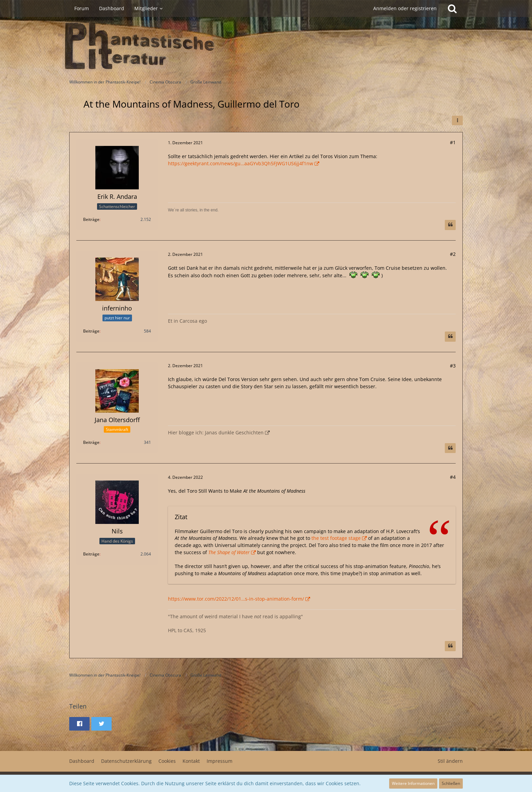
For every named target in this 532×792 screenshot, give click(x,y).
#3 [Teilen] (453, 366)
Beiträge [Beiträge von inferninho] (91, 331)
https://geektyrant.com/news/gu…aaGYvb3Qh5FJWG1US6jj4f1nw (241, 163)
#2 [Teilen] (453, 254)
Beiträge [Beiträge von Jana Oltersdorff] (91, 442)
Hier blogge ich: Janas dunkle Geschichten (216, 432)
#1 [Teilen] (453, 142)
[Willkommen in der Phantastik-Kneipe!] (266, 46)
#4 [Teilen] (453, 477)
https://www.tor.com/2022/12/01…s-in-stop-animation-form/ (236, 599)
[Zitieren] (450, 225)
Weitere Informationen (413, 783)
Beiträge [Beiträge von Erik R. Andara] (91, 219)
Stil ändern (450, 761)
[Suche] (452, 8)
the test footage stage (336, 538)
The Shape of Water (229, 552)
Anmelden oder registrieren (405, 8)
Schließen (451, 783)
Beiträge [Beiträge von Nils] (91, 554)
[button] (457, 120)
